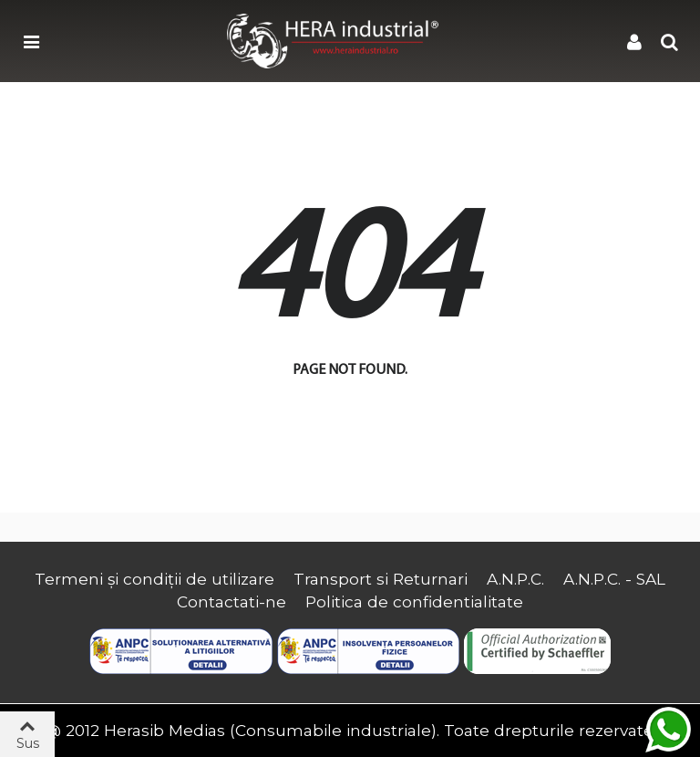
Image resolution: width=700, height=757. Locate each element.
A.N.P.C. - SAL (614, 579)
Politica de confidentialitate (414, 601)
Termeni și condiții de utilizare (154, 579)
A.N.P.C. (515, 579)
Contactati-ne (232, 601)
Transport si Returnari (381, 579)
